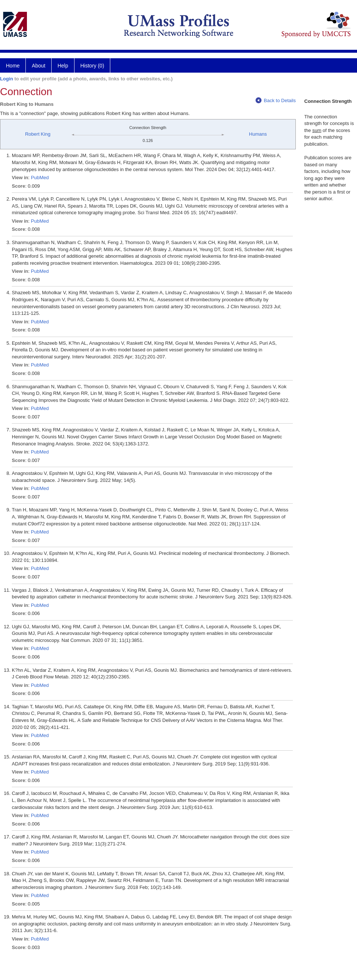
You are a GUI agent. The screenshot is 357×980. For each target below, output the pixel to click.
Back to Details (276, 100)
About (39, 66)
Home (13, 66)
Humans (258, 134)
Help (63, 66)
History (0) (92, 66)
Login (6, 79)
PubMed (40, 178)
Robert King (38, 134)
